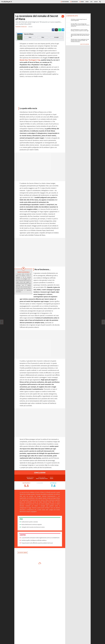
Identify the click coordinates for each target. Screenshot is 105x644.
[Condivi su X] (56, 30)
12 (55, 483)
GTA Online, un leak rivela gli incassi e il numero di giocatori (79, 20)
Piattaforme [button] (65, 2)
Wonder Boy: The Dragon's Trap (30, 60)
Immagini (56, 37)
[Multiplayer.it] (6, 2)
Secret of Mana (29, 34)
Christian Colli (24, 27)
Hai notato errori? (23, 553)
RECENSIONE (18, 27)
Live (91, 2)
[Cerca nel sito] (100, 2)
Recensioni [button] (74, 2)
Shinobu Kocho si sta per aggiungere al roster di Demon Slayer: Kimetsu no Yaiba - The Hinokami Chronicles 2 (80, 40)
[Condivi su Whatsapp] (60, 30)
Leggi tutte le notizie (85, 44)
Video (87, 2)
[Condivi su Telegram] (63, 30)
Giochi (96, 2)
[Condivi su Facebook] (53, 30)
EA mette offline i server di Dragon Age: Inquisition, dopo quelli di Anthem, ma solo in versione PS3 (80, 25)
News (30, 37)
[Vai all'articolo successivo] (2, 322)
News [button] (82, 2)
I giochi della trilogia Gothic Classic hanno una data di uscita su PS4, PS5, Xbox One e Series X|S (80, 35)
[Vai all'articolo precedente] (103, 322)
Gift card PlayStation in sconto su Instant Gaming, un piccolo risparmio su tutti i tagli (80, 30)
